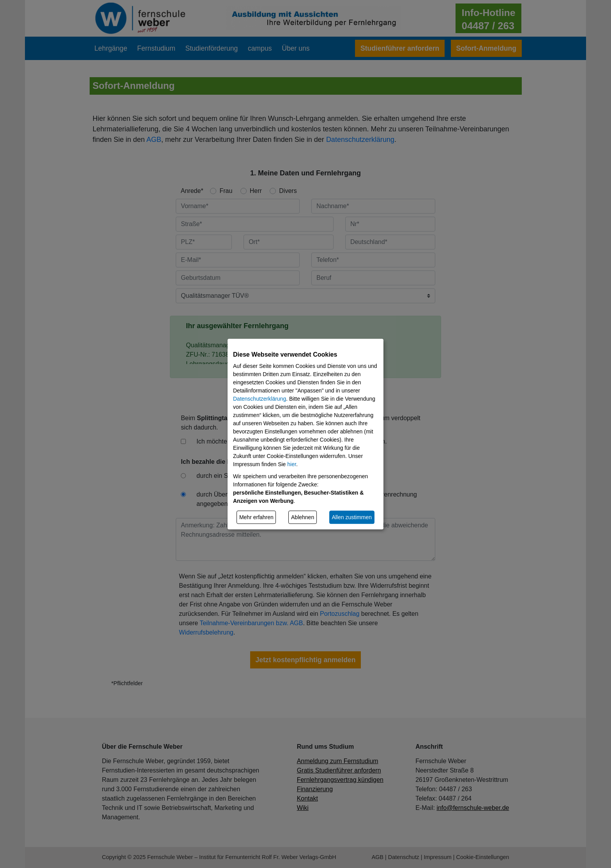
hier (292, 464)
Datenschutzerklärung (260, 399)
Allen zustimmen (352, 517)
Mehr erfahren (256, 517)
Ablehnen (303, 517)
